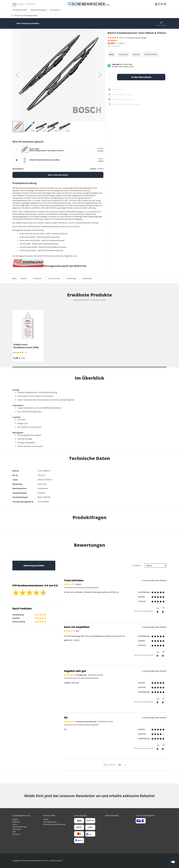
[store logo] (89, 4)
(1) (26, 353)
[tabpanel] (28, 336)
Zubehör (24, 278)
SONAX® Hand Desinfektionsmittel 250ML (26, 346)
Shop (15, 4)
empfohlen (137, 565)
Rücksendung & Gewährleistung (54, 824)
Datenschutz (17, 829)
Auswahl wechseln (161, 25)
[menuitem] (21, 10)
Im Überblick (37, 278)
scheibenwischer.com (59, 205)
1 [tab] (89, 367)
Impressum (16, 834)
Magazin (21, 4)
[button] (17, 75)
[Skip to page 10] (116, 765)
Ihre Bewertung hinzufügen (136, 38)
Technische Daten (54, 278)
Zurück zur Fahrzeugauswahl (26, 15)
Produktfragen (72, 278)
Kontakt (46, 819)
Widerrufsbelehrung (19, 827)
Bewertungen (87, 278)
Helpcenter (31, 4)
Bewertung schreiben (34, 566)
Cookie (15, 824)
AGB (14, 832)
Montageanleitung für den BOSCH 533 (65, 266)
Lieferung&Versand (50, 822)
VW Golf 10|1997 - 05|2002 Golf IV (68, 200)
